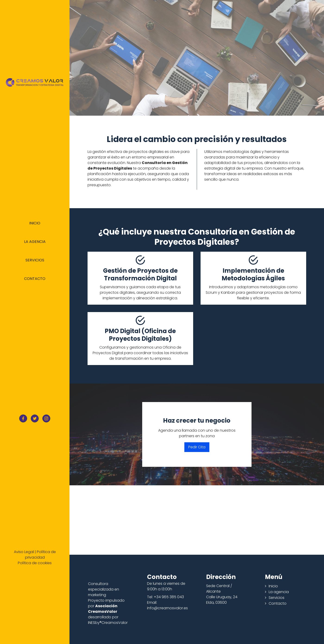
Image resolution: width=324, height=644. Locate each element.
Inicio (35, 223)
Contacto (35, 279)
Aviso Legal (24, 552)
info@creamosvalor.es (167, 608)
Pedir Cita (197, 447)
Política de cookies (35, 563)
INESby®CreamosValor (108, 623)
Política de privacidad (40, 555)
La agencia (35, 242)
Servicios (35, 260)
